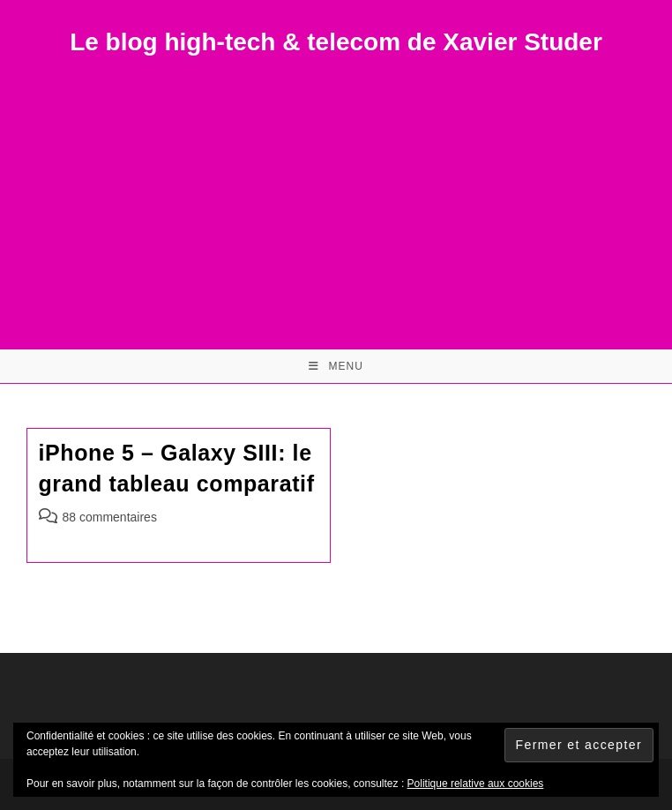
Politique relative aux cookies (476, 784)
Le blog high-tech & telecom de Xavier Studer (336, 42)
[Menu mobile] (336, 366)
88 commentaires (110, 517)
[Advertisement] (336, 191)
